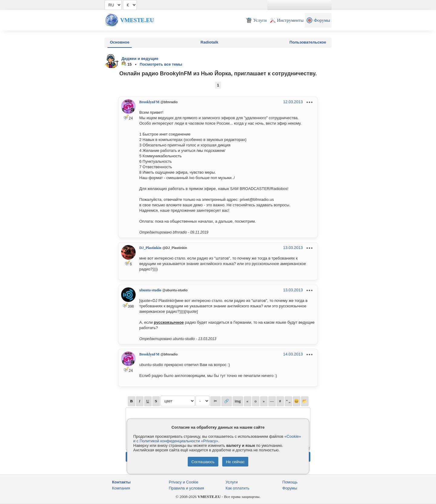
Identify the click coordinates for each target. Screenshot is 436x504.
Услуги (232, 482)
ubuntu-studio (150, 290)
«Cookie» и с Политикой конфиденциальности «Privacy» (217, 439)
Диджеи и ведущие (140, 59)
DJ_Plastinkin (150, 248)
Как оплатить (238, 488)
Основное (120, 42)
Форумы (290, 488)
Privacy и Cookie (184, 482)
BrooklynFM (149, 102)
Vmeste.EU (137, 20)
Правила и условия (187, 488)
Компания (121, 488)
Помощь (290, 482)
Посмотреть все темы (161, 64)
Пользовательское (308, 42)
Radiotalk (209, 42)
